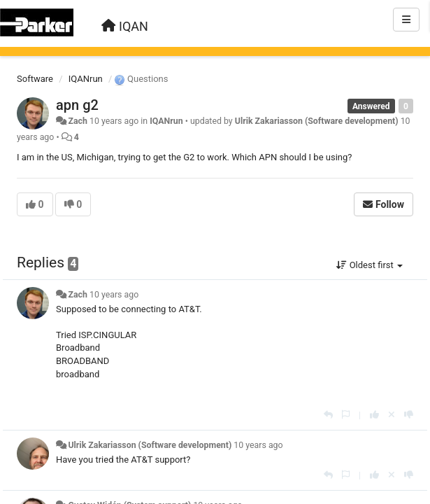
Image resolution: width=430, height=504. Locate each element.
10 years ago (114, 295)
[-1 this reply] (409, 415)
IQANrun (86, 79)
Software (35, 79)
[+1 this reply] (374, 415)
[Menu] (406, 20)
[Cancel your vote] (392, 415)
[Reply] (328, 415)
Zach (77, 121)
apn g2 (77, 105)
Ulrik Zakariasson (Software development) (317, 121)
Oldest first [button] (370, 265)
